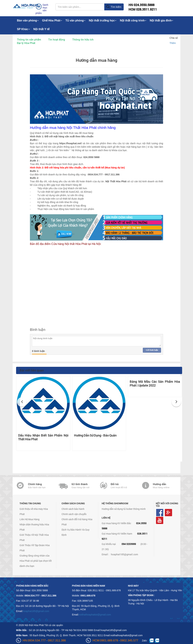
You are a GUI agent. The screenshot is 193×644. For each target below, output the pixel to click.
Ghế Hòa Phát (52, 20)
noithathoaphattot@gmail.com (95, 615)
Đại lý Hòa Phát (26, 43)
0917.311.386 (57, 640)
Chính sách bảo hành (73, 509)
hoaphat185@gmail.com (124, 554)
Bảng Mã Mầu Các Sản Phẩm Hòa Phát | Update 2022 (155, 383)
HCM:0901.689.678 (105, 640)
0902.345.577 (129, 640)
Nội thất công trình (133, 20)
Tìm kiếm (114, 7)
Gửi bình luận (152, 350)
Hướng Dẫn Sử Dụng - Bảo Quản (95, 435)
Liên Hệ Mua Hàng (29, 519)
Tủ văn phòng (75, 20)
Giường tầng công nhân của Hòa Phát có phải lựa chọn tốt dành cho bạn (36, 561)
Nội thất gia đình (162, 20)
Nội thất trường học (103, 20)
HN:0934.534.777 (34, 640)
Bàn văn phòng (28, 20)
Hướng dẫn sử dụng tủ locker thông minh (124, 509)
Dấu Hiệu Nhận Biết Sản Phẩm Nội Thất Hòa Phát (43, 437)
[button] (22, 402)
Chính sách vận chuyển (74, 514)
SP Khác (23, 29)
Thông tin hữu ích (83, 39)
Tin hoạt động (57, 39)
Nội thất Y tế (41, 29)
